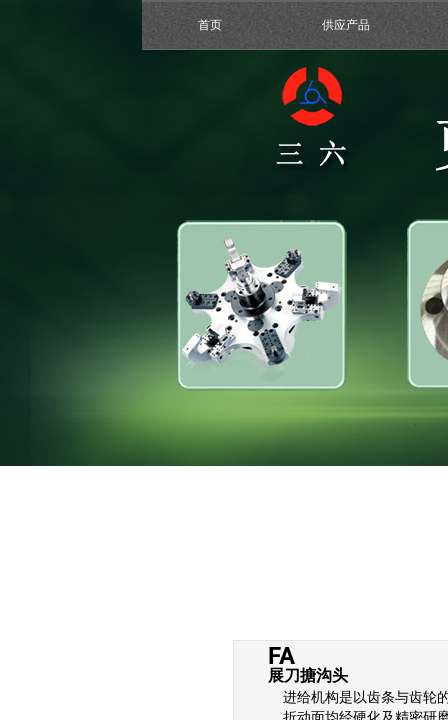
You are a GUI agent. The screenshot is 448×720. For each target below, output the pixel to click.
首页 (210, 25)
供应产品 (346, 25)
